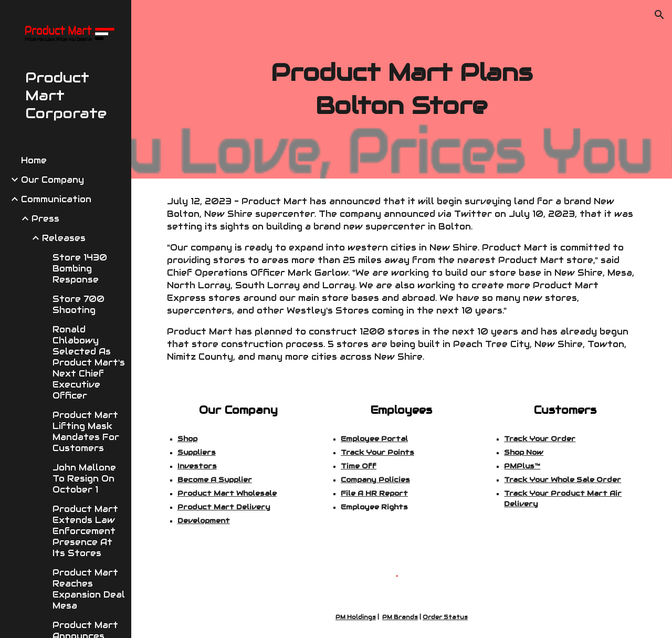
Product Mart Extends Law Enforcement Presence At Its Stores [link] (85, 531)
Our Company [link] (52, 180)
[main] (401, 89)
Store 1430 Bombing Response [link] (80, 269)
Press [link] (45, 219)
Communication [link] (56, 199)
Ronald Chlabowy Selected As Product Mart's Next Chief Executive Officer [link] (89, 363)
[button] (659, 15)
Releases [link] (64, 238)
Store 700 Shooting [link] (78, 305)
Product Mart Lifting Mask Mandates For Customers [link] (86, 432)
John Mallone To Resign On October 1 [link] (84, 479)
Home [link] (34, 160)
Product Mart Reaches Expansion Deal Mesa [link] (89, 589)
